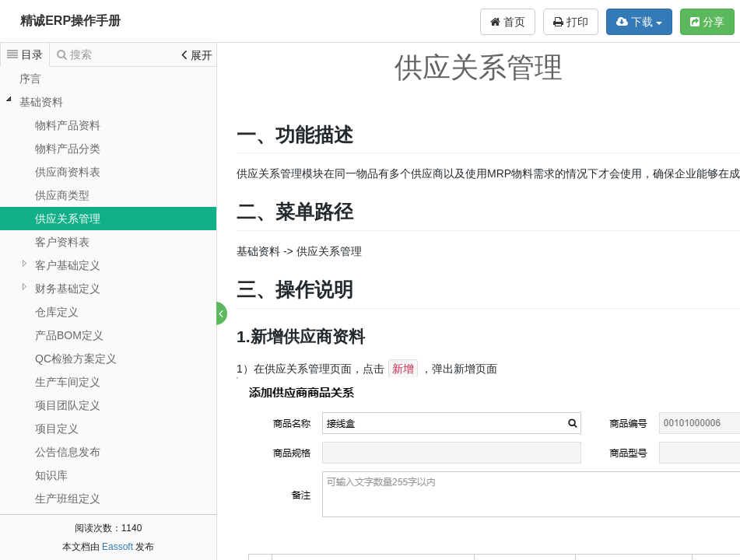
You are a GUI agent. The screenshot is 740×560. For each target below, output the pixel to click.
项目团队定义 (68, 405)
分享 (707, 22)
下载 (639, 22)
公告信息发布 (68, 452)
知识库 (51, 475)
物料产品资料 (68, 125)
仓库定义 (57, 312)
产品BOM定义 (69, 335)
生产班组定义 (68, 499)
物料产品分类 (68, 149)
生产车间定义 (68, 382)
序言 (30, 79)
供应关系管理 (68, 219)
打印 (571, 22)
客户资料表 (62, 242)
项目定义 (57, 429)
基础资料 (41, 102)
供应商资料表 (68, 172)
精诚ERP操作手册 (70, 21)
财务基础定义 (68, 289)
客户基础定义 (68, 265)
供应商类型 (62, 195)
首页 (508, 22)
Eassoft (117, 547)
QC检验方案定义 (76, 359)
